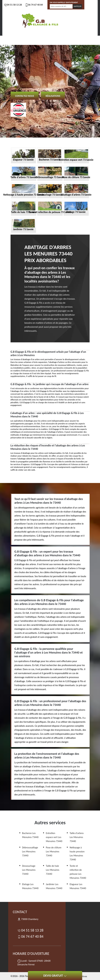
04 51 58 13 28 (13, 5)
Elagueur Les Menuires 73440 (78, 886)
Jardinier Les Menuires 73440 (54, 886)
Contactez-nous (25, 96)
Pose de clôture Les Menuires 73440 (54, 851)
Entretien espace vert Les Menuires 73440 (54, 837)
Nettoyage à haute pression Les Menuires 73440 (77, 854)
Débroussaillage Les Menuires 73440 (30, 851)
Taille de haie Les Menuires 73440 (53, 870)
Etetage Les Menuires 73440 (30, 886)
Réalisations (53, 96)
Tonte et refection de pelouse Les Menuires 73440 (78, 872)
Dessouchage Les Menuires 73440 (29, 870)
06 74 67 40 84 (34, 5)
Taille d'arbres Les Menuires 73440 (77, 837)
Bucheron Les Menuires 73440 (30, 835)
